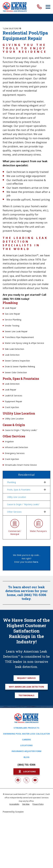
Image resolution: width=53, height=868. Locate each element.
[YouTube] (35, 780)
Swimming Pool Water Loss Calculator (26, 734)
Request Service (26, 678)
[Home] (15, 7)
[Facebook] (18, 780)
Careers (26, 739)
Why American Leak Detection (26, 687)
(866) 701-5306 (26, 765)
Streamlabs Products (26, 728)
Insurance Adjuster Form (26, 751)
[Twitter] (26, 780)
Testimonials (26, 695)
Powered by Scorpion (13, 812)
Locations (26, 745)
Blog (26, 757)
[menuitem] (25, 482)
